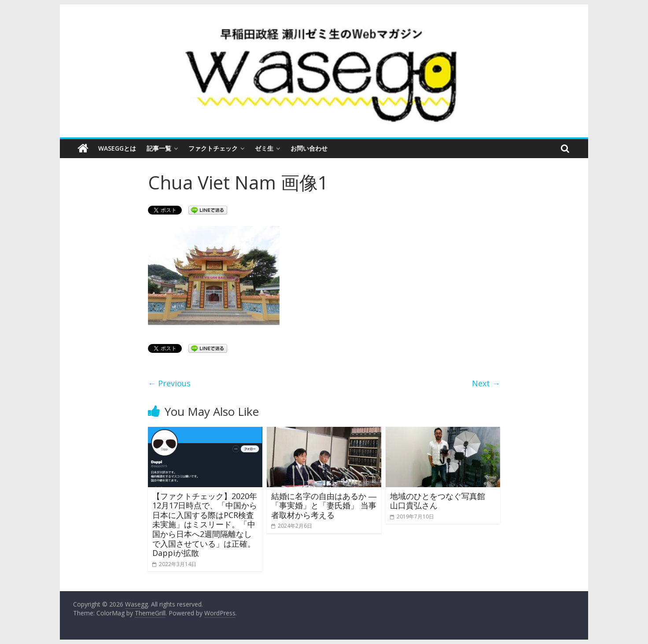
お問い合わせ (309, 148)
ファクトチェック (213, 148)
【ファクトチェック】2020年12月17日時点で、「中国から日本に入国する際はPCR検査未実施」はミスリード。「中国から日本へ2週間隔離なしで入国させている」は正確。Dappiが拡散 (205, 525)
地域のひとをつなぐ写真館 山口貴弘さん (442, 501)
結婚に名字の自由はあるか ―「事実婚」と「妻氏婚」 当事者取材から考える (324, 505)
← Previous (169, 383)
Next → (486, 383)
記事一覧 (159, 148)
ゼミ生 (264, 148)
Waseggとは (117, 148)
